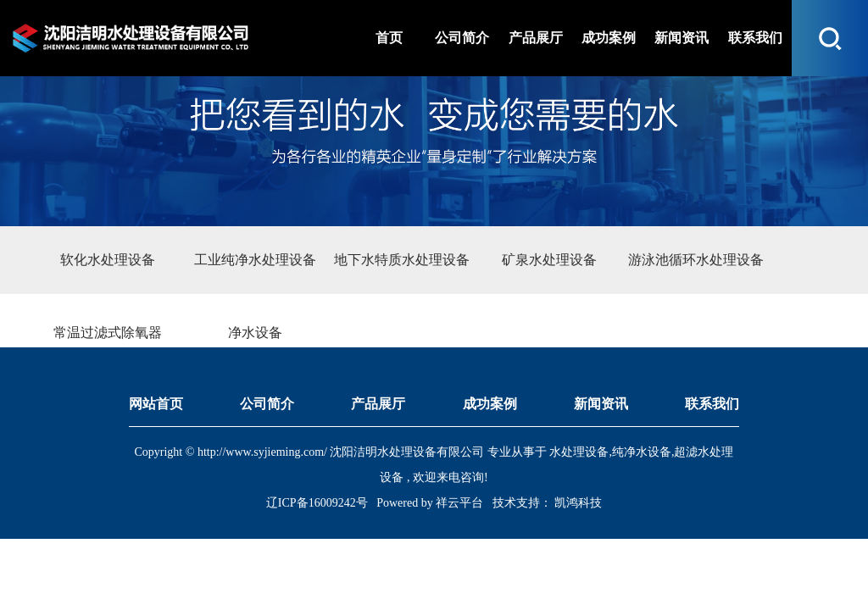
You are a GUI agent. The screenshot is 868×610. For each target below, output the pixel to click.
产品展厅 (378, 404)
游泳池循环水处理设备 (696, 260)
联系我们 (712, 404)
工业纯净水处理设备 (255, 260)
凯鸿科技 (577, 503)
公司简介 (267, 404)
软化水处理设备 (108, 260)
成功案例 (490, 404)
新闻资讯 (601, 404)
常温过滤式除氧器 (108, 333)
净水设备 (255, 333)
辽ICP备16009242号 (317, 503)
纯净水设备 (642, 452)
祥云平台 (459, 503)
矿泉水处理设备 (549, 260)
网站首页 (156, 404)
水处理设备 (579, 452)
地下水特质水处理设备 (402, 260)
